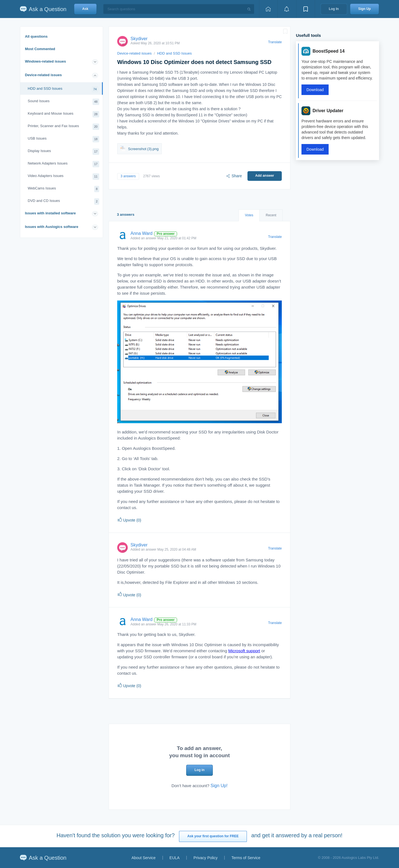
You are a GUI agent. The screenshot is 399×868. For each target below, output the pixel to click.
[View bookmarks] (306, 9)
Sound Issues (63, 102)
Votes (249, 215)
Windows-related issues (45, 61)
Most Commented (40, 49)
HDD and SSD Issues (63, 89)
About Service (143, 858)
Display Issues (63, 152)
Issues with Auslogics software (52, 227)
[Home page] (268, 9)
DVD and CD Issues (63, 201)
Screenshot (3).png (140, 149)
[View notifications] (287, 9)
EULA (175, 858)
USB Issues (63, 139)
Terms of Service (246, 858)
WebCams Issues (63, 189)
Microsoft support (244, 651)
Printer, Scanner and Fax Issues (63, 127)
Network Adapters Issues (63, 164)
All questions (36, 36)
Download (315, 90)
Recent (271, 215)
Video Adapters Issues (63, 177)
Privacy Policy (205, 858)
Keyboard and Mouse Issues (63, 114)
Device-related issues (43, 75)
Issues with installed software (50, 213)
